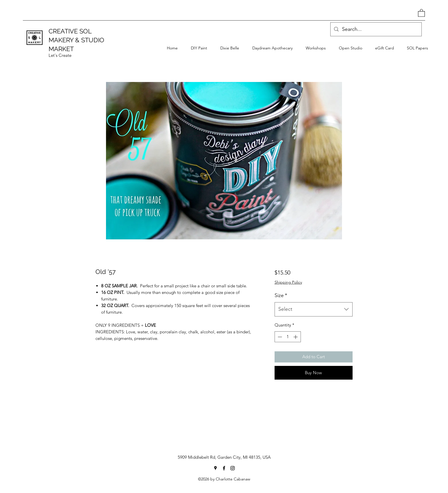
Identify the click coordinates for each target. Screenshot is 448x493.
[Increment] (296, 337)
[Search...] (376, 29)
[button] (421, 13)
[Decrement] (279, 337)
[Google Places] (215, 468)
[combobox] (314, 309)
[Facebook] (224, 468)
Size (281, 295)
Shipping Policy (288, 282)
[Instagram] (233, 468)
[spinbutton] (288, 337)
